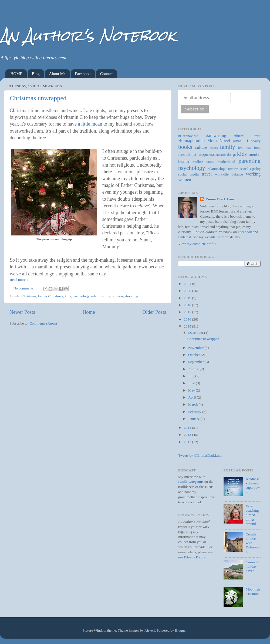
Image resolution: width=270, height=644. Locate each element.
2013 (188, 435)
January (194, 419)
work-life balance (229, 174)
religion (117, 296)
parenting (249, 161)
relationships (100, 296)
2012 (188, 442)
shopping (131, 296)
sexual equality (250, 169)
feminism (245, 148)
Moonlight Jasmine (253, 591)
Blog (36, 74)
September (196, 362)
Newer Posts (22, 312)
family (227, 147)
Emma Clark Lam (220, 199)
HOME (16, 74)
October (195, 355)
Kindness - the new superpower (253, 485)
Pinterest (185, 237)
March (193, 404)
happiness (206, 154)
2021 (188, 284)
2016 (188, 319)
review (233, 169)
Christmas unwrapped (38, 98)
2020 (188, 291)
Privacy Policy (194, 557)
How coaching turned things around (252, 515)
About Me (57, 74)
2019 (188, 298)
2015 (188, 326)
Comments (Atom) (43, 323)
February (195, 412)
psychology (81, 296)
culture (201, 147)
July (192, 376)
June (192, 383)
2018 (188, 305)
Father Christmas (51, 296)
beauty (256, 141)
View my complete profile (197, 244)
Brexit (256, 136)
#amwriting (216, 136)
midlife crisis (203, 162)
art (246, 141)
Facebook (83, 74)
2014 (188, 428)
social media (188, 174)
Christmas (29, 296)
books (185, 147)
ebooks (214, 148)
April (193, 397)
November (196, 348)
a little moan (90, 124)
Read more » (19, 280)
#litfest (239, 136)
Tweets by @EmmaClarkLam (200, 455)
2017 (188, 312)
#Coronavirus (188, 136)
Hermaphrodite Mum (198, 141)
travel (207, 174)
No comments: (25, 288)
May (192, 390)
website (210, 237)
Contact (107, 74)
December (196, 333)
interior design (226, 155)
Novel (225, 141)
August (194, 369)
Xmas (237, 141)
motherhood (226, 162)
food (257, 148)
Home (89, 312)
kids (68, 296)
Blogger (181, 630)
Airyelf (150, 630)
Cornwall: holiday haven (253, 566)
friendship (187, 154)
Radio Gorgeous (191, 482)
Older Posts (154, 312)
